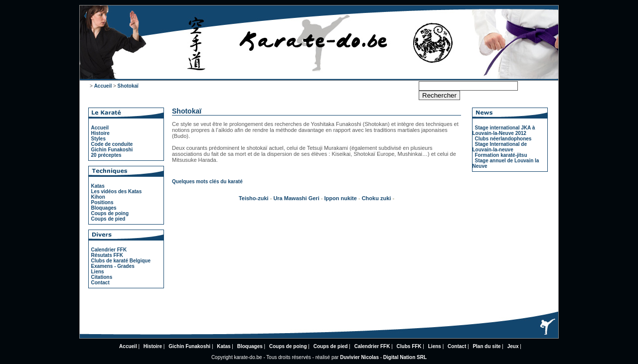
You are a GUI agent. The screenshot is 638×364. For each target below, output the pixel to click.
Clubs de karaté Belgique (121, 261)
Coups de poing (110, 213)
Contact (100, 283)
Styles (98, 139)
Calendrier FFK (109, 250)
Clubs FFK (409, 346)
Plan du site (486, 346)
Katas (98, 186)
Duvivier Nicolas (359, 357)
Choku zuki (377, 198)
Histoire (100, 133)
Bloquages (104, 208)
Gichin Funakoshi (112, 150)
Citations (102, 277)
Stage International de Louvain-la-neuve (500, 147)
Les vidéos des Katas (117, 191)
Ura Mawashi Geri (296, 198)
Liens (98, 272)
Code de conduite (112, 144)
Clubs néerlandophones (503, 139)
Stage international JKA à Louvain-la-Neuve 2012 (504, 130)
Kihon (98, 197)
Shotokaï (128, 86)
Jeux (513, 346)
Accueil (103, 86)
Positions (102, 202)
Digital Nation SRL (405, 357)
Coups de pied (108, 219)
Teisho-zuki (254, 198)
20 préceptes (106, 155)
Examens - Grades (113, 266)
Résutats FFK (107, 255)
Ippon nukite (341, 198)
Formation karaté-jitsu (501, 155)
